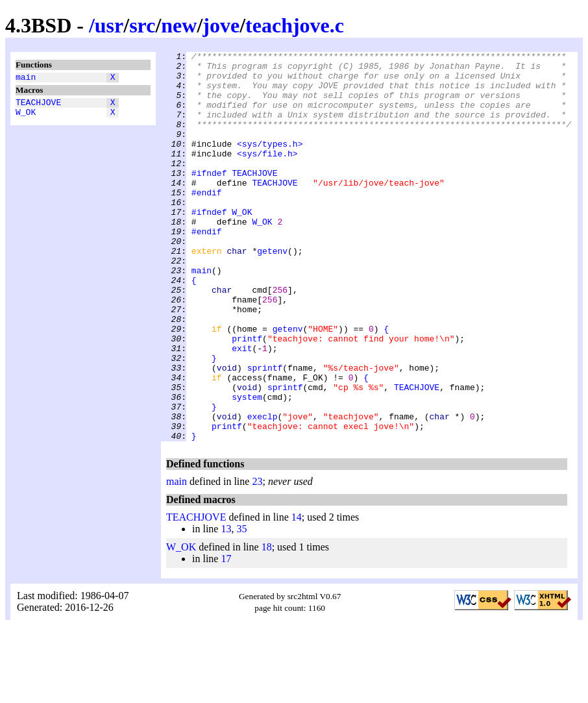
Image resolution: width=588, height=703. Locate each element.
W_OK (26, 117)
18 (267, 625)
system (247, 467)
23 (257, 559)
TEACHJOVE (38, 106)
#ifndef (209, 198)
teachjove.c (295, 25)
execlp (263, 490)
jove (221, 25)
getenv (272, 291)
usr (109, 25)
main (26, 79)
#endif (207, 221)
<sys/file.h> (267, 175)
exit (242, 408)
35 (241, 607)
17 (226, 636)
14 (297, 595)
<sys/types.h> (270, 163)
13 (226, 607)
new (179, 25)
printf (247, 397)
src (142, 25)
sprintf (265, 432)
